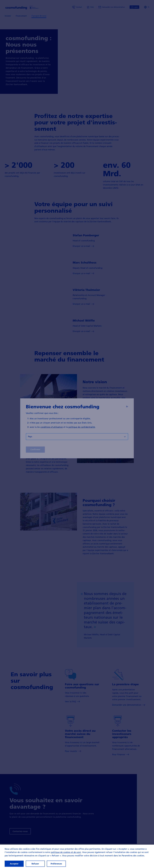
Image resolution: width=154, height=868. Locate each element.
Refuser (35, 864)
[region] (77, 856)
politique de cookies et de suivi (66, 852)
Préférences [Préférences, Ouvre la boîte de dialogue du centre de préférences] (56, 864)
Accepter (14, 864)
